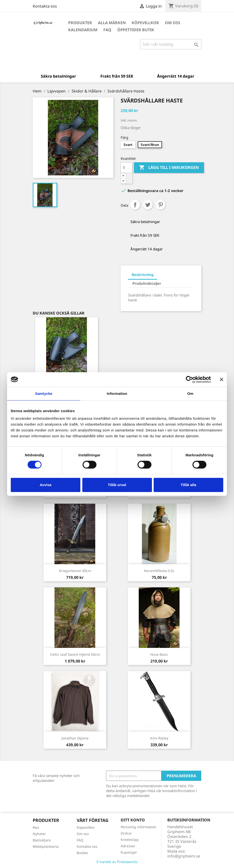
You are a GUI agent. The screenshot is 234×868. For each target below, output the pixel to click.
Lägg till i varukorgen (169, 168)
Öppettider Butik (136, 30)
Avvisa (46, 485)
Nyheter (39, 834)
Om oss (173, 23)
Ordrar (126, 833)
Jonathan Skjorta (75, 738)
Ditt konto (133, 820)
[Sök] (171, 44)
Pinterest (160, 205)
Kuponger (129, 852)
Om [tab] (190, 393)
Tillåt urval (117, 485)
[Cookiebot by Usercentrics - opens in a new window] (189, 379)
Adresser (128, 846)
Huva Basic (159, 654)
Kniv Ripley (159, 738)
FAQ (107, 30)
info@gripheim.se (184, 856)
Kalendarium (83, 30)
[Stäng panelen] (222, 379)
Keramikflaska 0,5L (159, 571)
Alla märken (112, 23)
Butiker (83, 853)
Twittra (148, 205)
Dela (135, 205)
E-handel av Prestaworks (117, 862)
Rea (36, 827)
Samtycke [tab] (44, 393)
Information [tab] (117, 393)
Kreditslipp (130, 840)
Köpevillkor (145, 23)
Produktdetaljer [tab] (147, 283)
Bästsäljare (42, 840)
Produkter (80, 23)
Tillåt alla (189, 485)
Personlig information (138, 827)
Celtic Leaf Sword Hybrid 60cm (75, 654)
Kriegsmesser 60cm (75, 571)
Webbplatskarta (46, 846)
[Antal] (127, 168)
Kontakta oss (45, 6)
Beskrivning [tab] (143, 275)
